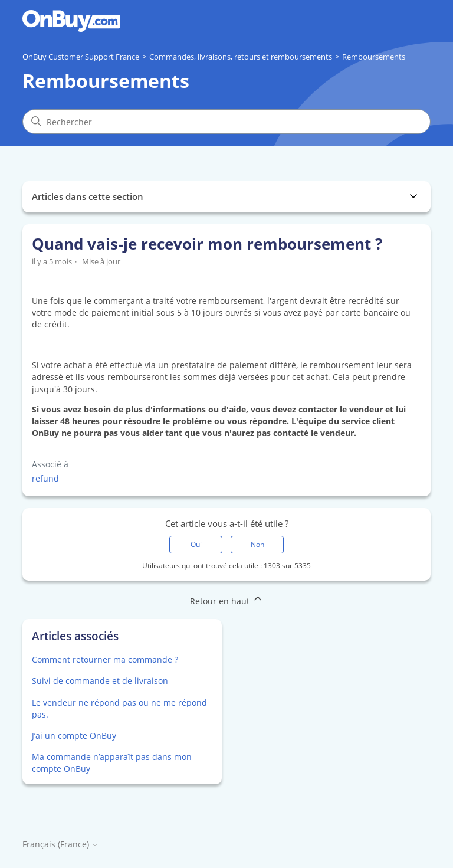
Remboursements (374, 57)
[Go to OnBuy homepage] (71, 21)
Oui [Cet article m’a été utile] (196, 544)
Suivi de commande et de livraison (100, 681)
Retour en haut (227, 600)
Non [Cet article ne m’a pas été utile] (257, 544)
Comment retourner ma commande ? (105, 659)
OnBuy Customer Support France (81, 57)
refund (45, 478)
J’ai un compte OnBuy (74, 736)
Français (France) (60, 845)
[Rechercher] (226, 122)
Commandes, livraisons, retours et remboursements (241, 57)
